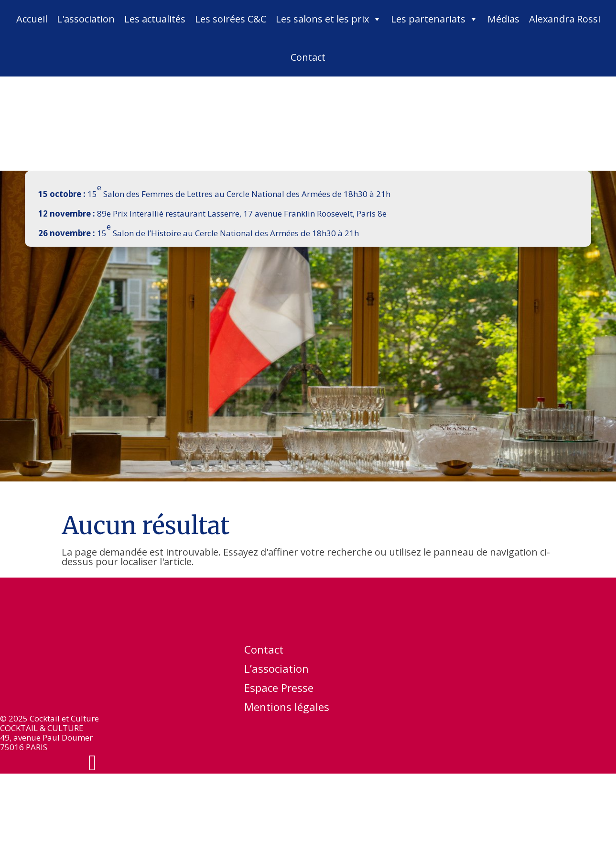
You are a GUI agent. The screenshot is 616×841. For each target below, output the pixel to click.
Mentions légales (287, 709)
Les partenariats (434, 19)
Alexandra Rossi (565, 19)
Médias (503, 19)
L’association (276, 670)
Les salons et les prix (329, 19)
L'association (86, 19)
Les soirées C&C (231, 19)
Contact (308, 57)
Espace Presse (279, 689)
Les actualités (155, 19)
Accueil (32, 19)
